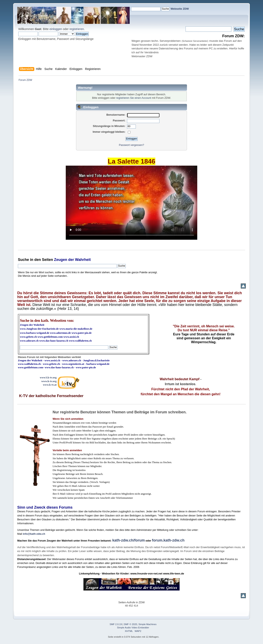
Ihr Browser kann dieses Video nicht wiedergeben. (131, 203)
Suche (23, 260)
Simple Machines (148, 624)
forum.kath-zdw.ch (168, 540)
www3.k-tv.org (48, 377)
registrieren (77, 29)
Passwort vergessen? (131, 145)
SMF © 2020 (131, 624)
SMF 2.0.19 (116, 624)
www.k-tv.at (50, 385)
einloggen (56, 29)
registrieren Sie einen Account (134, 98)
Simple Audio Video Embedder (133, 628)
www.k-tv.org (49, 381)
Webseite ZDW (180, 9)
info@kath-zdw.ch (34, 534)
